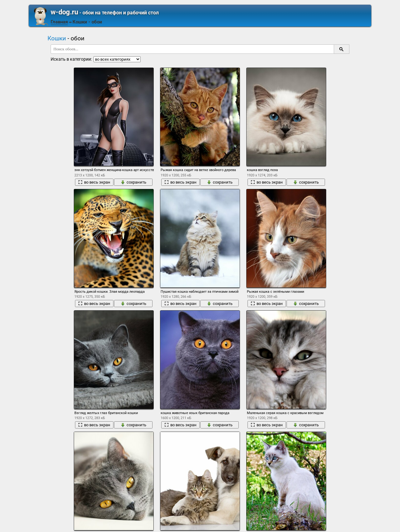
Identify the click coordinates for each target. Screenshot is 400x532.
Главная (59, 22)
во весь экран (94, 182)
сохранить (133, 182)
